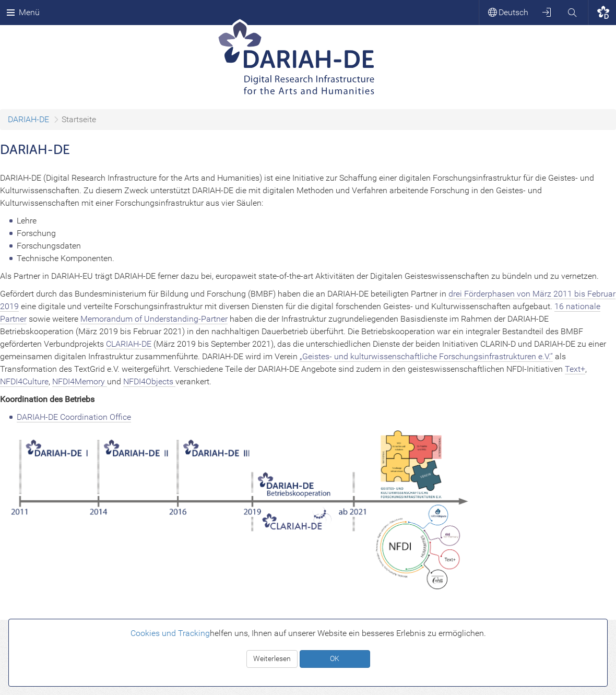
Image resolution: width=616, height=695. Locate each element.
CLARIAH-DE (129, 344)
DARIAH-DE (28, 119)
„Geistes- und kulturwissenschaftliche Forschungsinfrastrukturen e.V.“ (426, 356)
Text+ (575, 369)
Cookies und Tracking (170, 633)
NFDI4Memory (80, 381)
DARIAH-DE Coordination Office (74, 417)
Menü (23, 12)
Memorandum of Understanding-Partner (154, 319)
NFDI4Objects (149, 381)
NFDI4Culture (24, 381)
